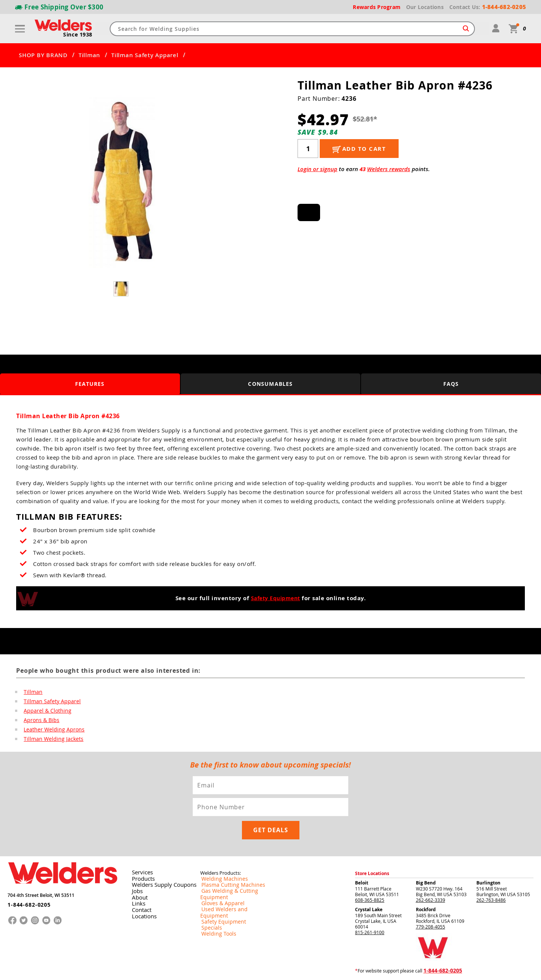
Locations (142, 894)
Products (141, 857)
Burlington (488, 862)
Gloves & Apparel (218, 876)
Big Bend (426, 862)
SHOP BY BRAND (43, 55)
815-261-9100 (370, 911)
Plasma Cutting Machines (227, 864)
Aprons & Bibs (39, 721)
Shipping (431, 968)
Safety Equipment (275, 598)
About (138, 875)
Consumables (270, 384)
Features (90, 384)
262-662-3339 (431, 879)
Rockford (426, 888)
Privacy (415, 968)
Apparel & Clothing (45, 711)
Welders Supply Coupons (159, 863)
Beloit (362, 862)
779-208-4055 (431, 906)
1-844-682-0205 (26, 880)
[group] (122, 182)
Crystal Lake (369, 888)
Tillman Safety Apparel (145, 55)
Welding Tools (215, 900)
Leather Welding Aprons (51, 731)
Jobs (135, 869)
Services (140, 851)
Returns (399, 968)
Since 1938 (79, 35)
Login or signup (317, 169)
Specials (209, 894)
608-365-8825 (370, 879)
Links (137, 881)
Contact (140, 887)
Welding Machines (219, 858)
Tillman (89, 55)
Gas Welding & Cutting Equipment (236, 870)
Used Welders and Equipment (231, 882)
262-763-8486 (491, 879)
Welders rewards (389, 169)
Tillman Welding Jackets (50, 741)
